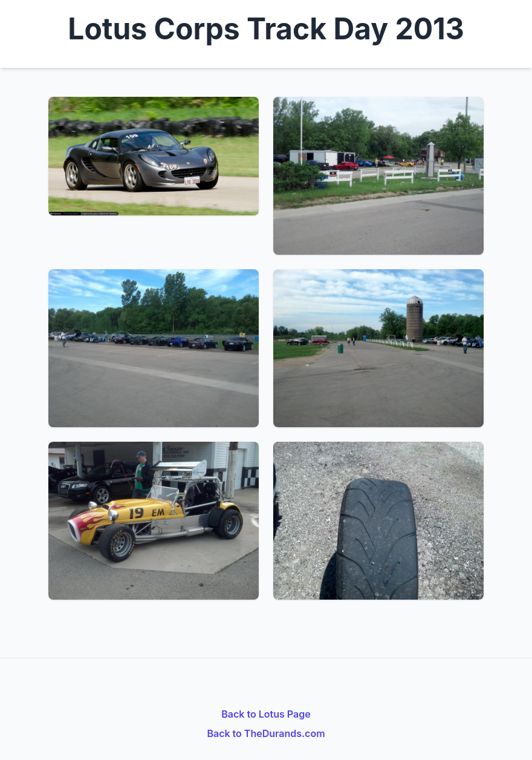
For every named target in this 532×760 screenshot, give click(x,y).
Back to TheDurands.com (266, 733)
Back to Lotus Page (266, 714)
